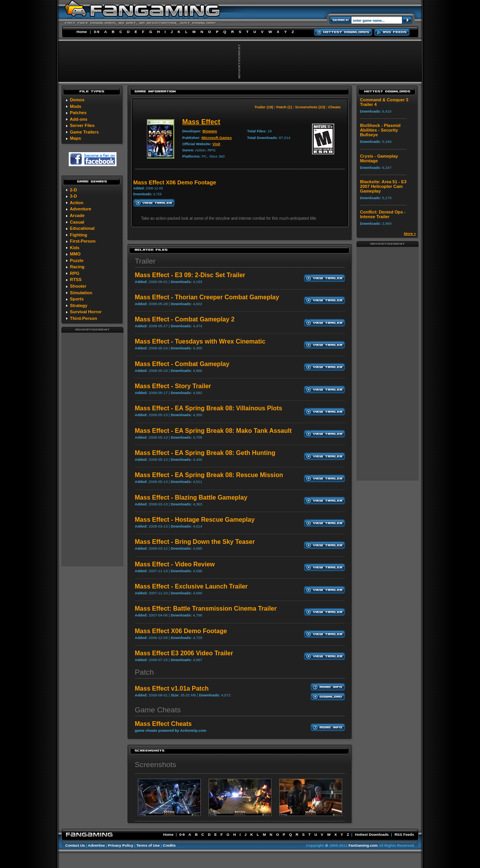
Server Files (82, 125)
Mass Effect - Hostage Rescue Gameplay (195, 520)
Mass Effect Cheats (163, 724)
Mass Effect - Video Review (175, 564)
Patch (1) (284, 107)
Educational (82, 228)
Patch (144, 672)
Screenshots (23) (310, 107)
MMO (75, 254)
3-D (73, 196)
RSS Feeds (404, 834)
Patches (78, 113)
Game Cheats (158, 710)
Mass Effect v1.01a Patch (172, 688)
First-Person (83, 241)
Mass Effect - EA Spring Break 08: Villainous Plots (209, 408)
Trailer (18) (264, 107)
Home (82, 32)
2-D (73, 190)
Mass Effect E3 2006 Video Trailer (184, 653)
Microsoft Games (217, 138)
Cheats (334, 107)
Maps (76, 138)
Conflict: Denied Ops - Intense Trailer (383, 214)
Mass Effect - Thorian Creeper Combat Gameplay (207, 297)
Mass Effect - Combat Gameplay (182, 364)
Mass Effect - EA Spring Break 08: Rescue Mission (209, 475)
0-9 (97, 32)
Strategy (79, 306)
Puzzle (77, 260)
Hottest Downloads (372, 834)
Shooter (78, 286)
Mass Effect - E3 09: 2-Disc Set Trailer (190, 275)
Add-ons (79, 119)
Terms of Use (148, 845)
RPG (75, 273)
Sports (77, 299)
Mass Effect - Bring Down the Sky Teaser (195, 542)
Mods (76, 106)
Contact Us (75, 845)
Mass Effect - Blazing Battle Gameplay (191, 497)
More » (410, 233)
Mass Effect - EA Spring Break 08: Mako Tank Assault (213, 431)
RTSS (76, 279)
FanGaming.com (363, 845)
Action (77, 203)
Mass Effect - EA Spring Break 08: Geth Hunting (205, 453)
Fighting (78, 235)
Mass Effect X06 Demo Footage (181, 631)
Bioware (210, 131)
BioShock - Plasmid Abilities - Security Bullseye (380, 130)
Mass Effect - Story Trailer (173, 386)
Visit (216, 144)
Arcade (77, 215)
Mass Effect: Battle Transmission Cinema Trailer (206, 608)
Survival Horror (86, 312)
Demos (77, 100)
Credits (169, 845)
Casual (77, 222)
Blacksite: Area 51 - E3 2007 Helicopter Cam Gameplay (383, 186)
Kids (75, 248)
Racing (77, 267)
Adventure (81, 209)
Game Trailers (84, 132)
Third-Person (83, 318)
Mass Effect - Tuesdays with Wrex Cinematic (200, 341)
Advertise (96, 845)
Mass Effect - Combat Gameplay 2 (185, 319)
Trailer (145, 261)
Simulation (81, 293)
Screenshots (156, 765)
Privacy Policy (121, 845)
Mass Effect (201, 122)
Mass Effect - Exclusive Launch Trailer (191, 586)
